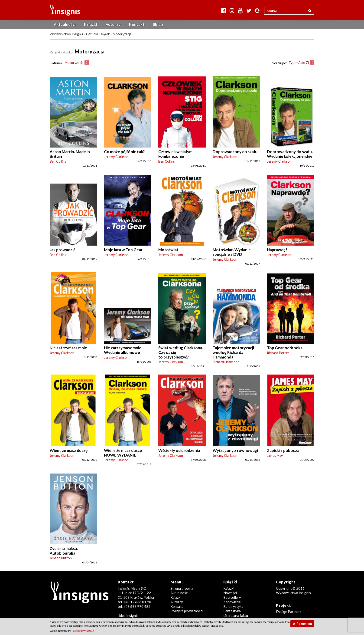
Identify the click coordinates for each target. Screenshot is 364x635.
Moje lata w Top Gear (123, 250)
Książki (91, 24)
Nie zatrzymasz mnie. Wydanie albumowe (123, 350)
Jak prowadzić (62, 250)
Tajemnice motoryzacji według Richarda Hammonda (233, 352)
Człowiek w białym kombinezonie (175, 154)
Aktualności (65, 24)
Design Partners (289, 612)
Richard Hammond (226, 362)
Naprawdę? (277, 250)
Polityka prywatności (187, 611)
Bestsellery (232, 597)
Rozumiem (304, 624)
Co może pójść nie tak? (124, 152)
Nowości (230, 593)
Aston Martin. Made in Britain (70, 154)
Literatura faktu (236, 615)
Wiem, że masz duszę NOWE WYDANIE (123, 453)
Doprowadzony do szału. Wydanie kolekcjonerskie (290, 154)
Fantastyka (232, 611)
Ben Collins (58, 161)
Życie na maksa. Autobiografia (64, 551)
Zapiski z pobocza (283, 450)
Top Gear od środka (285, 348)
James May (275, 456)
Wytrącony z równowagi (235, 450)
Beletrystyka (233, 606)
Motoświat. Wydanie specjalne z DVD (232, 252)
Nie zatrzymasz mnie (68, 348)
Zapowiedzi (232, 602)
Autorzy (113, 24)
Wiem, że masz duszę (69, 450)
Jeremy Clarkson (116, 157)
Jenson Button (61, 558)
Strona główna (182, 588)
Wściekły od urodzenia (179, 450)
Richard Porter (278, 353)
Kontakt (137, 24)
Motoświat (168, 250)
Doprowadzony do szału (235, 152)
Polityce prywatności (83, 631)
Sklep (158, 24)
